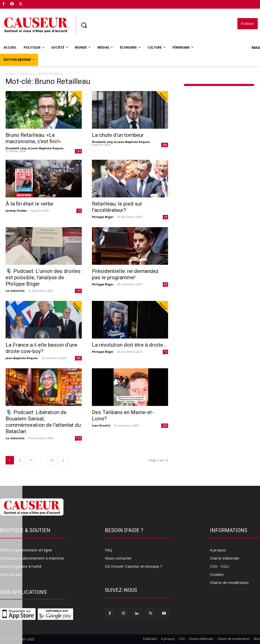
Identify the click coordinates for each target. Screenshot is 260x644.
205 (78, 358)
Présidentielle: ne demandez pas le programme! (125, 274)
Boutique (33, 3)
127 (78, 291)
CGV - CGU (219, 566)
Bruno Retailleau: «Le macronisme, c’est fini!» (33, 138)
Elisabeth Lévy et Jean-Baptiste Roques (35, 148)
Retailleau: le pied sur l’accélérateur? (117, 207)
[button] (84, 25)
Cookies (217, 574)
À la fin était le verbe (29, 204)
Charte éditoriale (225, 558)
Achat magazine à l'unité (21, 566)
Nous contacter (118, 558)
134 (78, 151)
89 (166, 284)
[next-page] (63, 460)
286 (165, 145)
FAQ (109, 550)
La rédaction (15, 291)
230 (165, 426)
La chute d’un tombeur (118, 135)
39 (166, 217)
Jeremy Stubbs (16, 210)
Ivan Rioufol (101, 425)
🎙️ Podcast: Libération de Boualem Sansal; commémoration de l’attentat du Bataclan (43, 422)
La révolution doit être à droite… (129, 345)
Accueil (11, 74)
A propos (218, 550)
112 (78, 438)
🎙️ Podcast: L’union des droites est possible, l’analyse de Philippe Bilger (43, 277)
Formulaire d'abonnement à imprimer (32, 558)
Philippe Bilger (103, 217)
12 (52, 460)
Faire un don (11, 574)
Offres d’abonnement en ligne (26, 550)
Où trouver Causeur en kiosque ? (133, 566)
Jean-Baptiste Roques (22, 358)
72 (79, 211)
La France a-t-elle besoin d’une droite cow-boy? (42, 348)
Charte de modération (229, 582)
